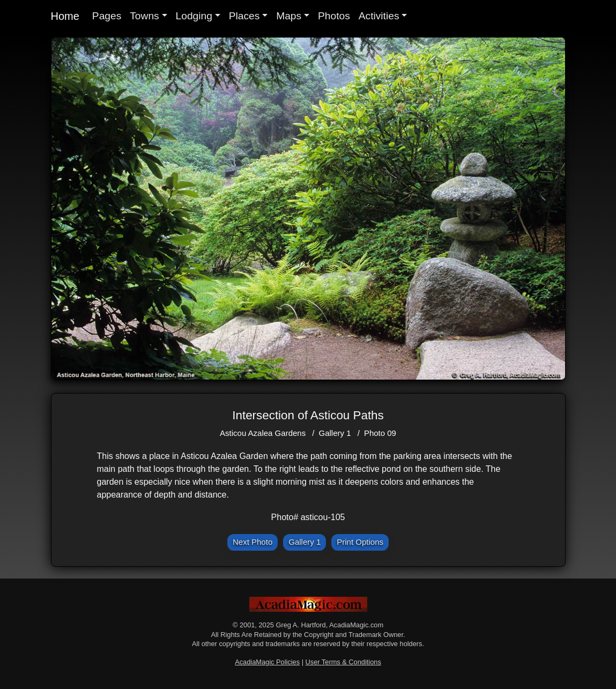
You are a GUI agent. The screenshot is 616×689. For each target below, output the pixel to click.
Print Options (360, 542)
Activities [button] (379, 16)
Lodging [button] (194, 16)
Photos (334, 16)
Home (65, 16)
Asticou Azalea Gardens (263, 433)
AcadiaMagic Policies (267, 662)
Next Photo (253, 542)
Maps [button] (289, 16)
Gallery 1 (335, 433)
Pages (107, 16)
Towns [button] (144, 16)
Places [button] (244, 16)
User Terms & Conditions (343, 662)
